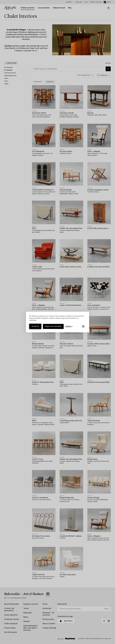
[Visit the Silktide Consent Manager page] (83, 326)
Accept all (35, 326)
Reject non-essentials (53, 326)
